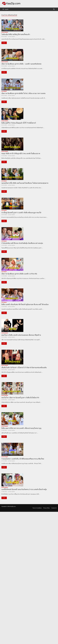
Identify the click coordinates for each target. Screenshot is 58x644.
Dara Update (12, 36)
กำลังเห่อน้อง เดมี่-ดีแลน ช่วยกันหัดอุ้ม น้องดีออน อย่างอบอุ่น (22, 243)
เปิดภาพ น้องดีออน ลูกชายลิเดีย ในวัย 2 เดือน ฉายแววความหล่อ (23, 93)
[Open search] (54, 9)
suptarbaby (4, 91)
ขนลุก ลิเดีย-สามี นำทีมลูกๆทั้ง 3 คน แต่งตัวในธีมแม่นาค (21, 153)
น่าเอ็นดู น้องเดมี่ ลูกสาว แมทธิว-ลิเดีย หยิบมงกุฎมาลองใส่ (21, 212)
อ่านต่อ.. (4, 42)
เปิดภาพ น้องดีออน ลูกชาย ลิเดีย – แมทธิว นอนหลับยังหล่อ (21, 64)
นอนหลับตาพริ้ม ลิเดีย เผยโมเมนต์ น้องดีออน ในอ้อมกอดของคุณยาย (25, 183)
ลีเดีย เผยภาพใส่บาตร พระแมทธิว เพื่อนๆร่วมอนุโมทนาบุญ (21, 428)
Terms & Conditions (37, 508)
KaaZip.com (13, 506)
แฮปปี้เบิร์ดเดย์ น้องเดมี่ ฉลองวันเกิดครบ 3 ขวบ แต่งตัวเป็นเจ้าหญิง (24, 489)
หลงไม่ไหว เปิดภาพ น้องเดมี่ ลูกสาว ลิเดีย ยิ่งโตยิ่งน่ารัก (20, 398)
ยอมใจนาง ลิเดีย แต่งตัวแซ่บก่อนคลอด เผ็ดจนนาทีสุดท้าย (21, 335)
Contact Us (54, 508)
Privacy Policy (47, 508)
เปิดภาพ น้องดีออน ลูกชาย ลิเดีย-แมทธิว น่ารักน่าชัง (19, 274)
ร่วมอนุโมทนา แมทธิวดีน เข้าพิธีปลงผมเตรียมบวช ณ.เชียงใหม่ (23, 459)
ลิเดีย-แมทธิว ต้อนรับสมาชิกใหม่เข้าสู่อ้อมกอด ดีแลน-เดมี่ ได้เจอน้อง (25, 304)
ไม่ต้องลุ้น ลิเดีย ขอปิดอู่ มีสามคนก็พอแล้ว (16, 34)
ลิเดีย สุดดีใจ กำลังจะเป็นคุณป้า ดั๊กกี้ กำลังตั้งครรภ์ (19, 123)
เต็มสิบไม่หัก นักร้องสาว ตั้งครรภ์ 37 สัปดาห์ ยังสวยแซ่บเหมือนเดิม (24, 367)
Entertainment (5, 32)
